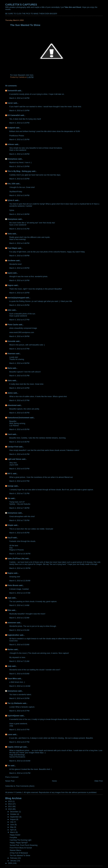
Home (54, 781)
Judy (9, 666)
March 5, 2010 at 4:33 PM (19, 698)
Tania (10, 234)
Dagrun (10, 285)
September (15, 817)
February (14, 858)
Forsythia (13, 837)
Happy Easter (15, 835)
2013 (10, 801)
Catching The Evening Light (21, 840)
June (12, 825)
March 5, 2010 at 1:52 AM (19, 618)
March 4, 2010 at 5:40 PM (19, 413)
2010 (10, 809)
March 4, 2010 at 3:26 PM (19, 140)
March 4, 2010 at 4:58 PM (19, 363)
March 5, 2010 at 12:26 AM (20, 581)
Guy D (10, 538)
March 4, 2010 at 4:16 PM (19, 280)
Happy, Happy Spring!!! (19, 843)
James (10, 393)
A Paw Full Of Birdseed (19, 853)
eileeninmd (12, 405)
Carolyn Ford (13, 447)
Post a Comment (12, 777)
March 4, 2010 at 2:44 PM (19, 98)
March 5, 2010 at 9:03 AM (19, 674)
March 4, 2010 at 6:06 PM (19, 442)
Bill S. (10, 474)
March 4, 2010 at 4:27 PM (19, 320)
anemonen (12, 623)
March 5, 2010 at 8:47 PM (19, 730)
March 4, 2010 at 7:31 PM (19, 493)
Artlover (11, 144)
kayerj (10, 273)
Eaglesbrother (13, 635)
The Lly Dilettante (15, 703)
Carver (10, 103)
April (12, 830)
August (13, 819)
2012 (10, 804)
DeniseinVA (12, 91)
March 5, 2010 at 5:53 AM (19, 645)
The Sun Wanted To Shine (20, 855)
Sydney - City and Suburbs (20, 504)
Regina (10, 573)
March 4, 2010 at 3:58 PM (19, 256)
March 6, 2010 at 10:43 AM (20, 761)
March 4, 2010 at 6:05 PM (19, 429)
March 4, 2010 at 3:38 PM (19, 214)
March (13, 832)
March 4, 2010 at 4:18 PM (19, 293)
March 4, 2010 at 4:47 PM (19, 349)
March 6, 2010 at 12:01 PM (20, 773)
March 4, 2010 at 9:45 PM (19, 533)
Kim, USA (11, 184)
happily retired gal (15, 747)
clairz (10, 381)
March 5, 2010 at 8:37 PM (19, 711)
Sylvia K (11, 200)
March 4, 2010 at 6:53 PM (19, 469)
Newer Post (10, 781)
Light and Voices (14, 459)
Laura (10, 734)
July (12, 822)
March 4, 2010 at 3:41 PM (19, 229)
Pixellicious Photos (17, 136)
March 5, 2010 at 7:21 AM (19, 661)
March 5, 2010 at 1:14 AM (19, 605)
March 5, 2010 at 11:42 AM (20, 686)
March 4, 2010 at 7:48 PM (19, 508)
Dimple (10, 525)
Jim (9, 498)
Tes (9, 766)
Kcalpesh (11, 128)
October (13, 814)
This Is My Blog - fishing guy (19, 171)
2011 (10, 806)
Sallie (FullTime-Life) (16, 559)
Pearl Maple (12, 248)
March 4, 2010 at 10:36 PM (20, 554)
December (14, 812)
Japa (9, 598)
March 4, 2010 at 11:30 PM (20, 568)
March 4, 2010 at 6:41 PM (19, 454)
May (12, 827)
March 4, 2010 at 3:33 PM (19, 179)
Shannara (11, 354)
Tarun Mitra (12, 679)
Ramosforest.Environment (18, 418)
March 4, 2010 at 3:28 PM (19, 154)
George (10, 486)
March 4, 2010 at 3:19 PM (19, 111)
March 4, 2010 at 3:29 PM (19, 166)
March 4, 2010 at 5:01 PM (19, 376)
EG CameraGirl (14, 115)
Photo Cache (13, 325)
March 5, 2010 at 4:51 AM (19, 630)
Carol (10, 434)
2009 (10, 863)
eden (9, 310)
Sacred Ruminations (17, 757)
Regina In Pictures (16, 550)
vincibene (11, 261)
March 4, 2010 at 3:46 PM (19, 243)
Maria (10, 368)
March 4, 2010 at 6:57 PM (19, 481)
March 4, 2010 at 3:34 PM (19, 195)
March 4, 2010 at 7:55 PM (19, 520)
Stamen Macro (15, 850)
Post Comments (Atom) (25, 786)
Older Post (98, 781)
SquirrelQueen (13, 716)
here (31, 75)
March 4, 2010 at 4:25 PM (19, 305)
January (13, 861)
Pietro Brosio (13, 585)
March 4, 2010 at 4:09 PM (19, 268)
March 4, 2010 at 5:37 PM (19, 400)
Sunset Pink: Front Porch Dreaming (24, 845)
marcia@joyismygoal (16, 298)
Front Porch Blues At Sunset (21, 848)
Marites (10, 649)
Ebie (9, 610)
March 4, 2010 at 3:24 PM (19, 123)
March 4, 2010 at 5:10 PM (19, 388)
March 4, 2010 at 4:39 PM (19, 336)
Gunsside (11, 341)
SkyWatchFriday (16, 192)
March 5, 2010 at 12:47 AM (20, 593)
